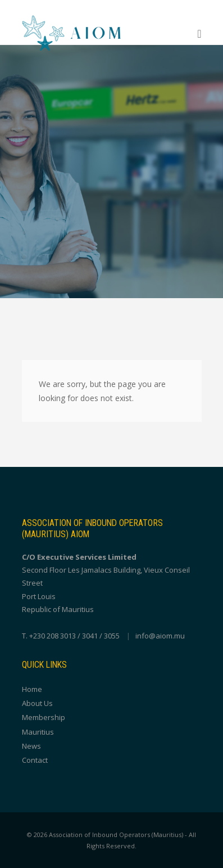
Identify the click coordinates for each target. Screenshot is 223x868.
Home (32, 689)
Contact (35, 760)
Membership (44, 717)
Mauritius (38, 732)
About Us (37, 703)
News (31, 746)
